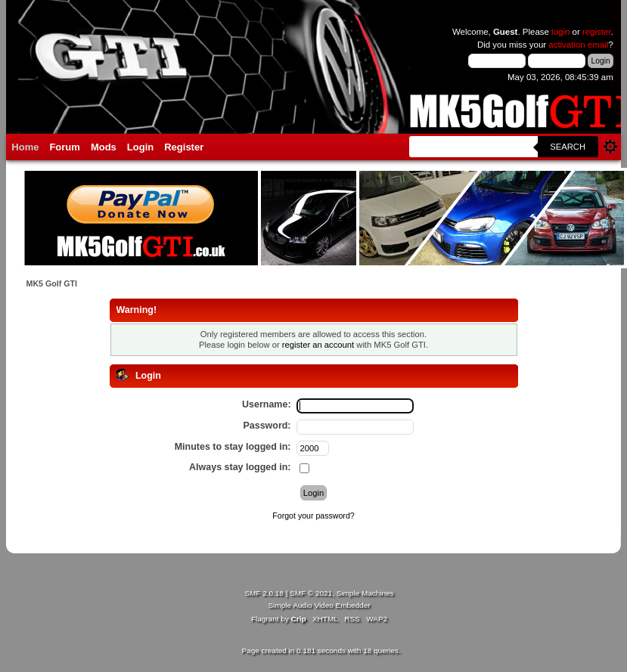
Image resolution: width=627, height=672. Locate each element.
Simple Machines (365, 593)
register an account (318, 345)
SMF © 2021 (311, 593)
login (560, 32)
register (597, 32)
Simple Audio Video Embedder (319, 605)
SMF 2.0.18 (264, 593)
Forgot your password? (313, 516)
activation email (578, 45)
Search (568, 147)
